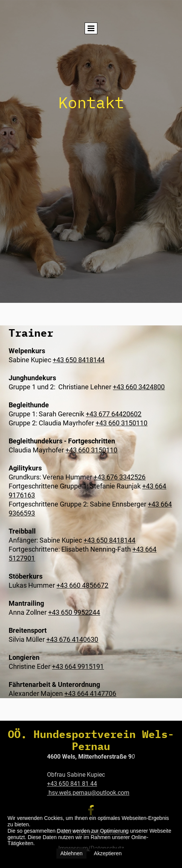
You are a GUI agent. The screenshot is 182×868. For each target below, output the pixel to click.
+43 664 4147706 (90, 693)
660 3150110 (128, 423)
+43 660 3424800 (139, 387)
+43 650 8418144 (109, 540)
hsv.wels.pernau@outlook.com (88, 793)
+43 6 (61, 360)
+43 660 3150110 (91, 450)
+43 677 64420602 (114, 414)
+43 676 (59, 639)
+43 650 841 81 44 (72, 784)
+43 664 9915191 (78, 666)
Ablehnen (71, 853)
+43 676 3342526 (120, 477)
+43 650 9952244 (74, 612)
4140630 (85, 639)
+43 (102, 423)
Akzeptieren (108, 853)
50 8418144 (87, 360)
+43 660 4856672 (82, 585)
